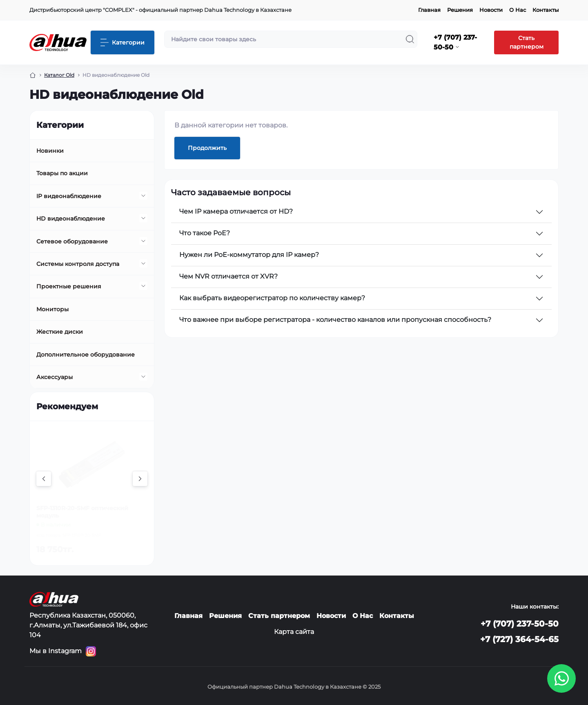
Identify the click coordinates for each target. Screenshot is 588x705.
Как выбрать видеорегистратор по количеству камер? (272, 298)
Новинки (50, 151)
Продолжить (207, 148)
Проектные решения (69, 286)
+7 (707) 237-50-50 (520, 624)
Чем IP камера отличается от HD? (236, 211)
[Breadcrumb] (33, 75)
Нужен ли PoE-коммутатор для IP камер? (249, 255)
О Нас (518, 10)
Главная (429, 10)
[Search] (410, 39)
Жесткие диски (60, 332)
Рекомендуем (67, 406)
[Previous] (44, 479)
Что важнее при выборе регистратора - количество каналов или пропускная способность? (335, 320)
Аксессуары (55, 377)
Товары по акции (62, 173)
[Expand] (143, 196)
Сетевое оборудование (72, 241)
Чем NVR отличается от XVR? (228, 276)
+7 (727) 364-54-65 (519, 639)
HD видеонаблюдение (71, 219)
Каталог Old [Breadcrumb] (59, 75)
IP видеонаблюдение (69, 196)
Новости (491, 10)
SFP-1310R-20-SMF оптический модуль (82, 512)
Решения (460, 10)
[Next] (140, 479)
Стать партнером (527, 42)
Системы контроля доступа (78, 264)
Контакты (546, 10)
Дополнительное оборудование (86, 355)
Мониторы (52, 309)
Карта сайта (294, 632)
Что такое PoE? (205, 233)
